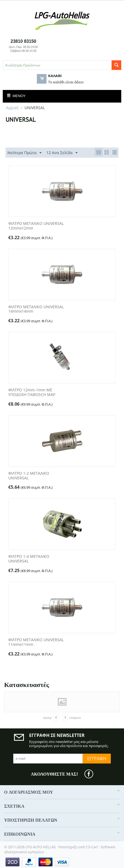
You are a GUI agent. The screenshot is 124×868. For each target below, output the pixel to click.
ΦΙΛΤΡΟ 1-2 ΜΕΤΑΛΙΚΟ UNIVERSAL (29, 476)
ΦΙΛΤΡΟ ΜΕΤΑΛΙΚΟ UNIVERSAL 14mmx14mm (36, 309)
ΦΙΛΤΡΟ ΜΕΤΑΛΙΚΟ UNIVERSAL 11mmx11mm (36, 642)
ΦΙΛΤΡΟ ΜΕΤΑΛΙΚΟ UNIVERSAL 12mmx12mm (36, 226)
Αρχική (12, 108)
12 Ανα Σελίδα (62, 153)
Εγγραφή (97, 759)
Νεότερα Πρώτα (24, 153)
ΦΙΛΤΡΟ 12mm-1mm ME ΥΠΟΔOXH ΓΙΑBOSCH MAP (32, 392)
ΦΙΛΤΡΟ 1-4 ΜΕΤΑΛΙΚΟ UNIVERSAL (29, 559)
